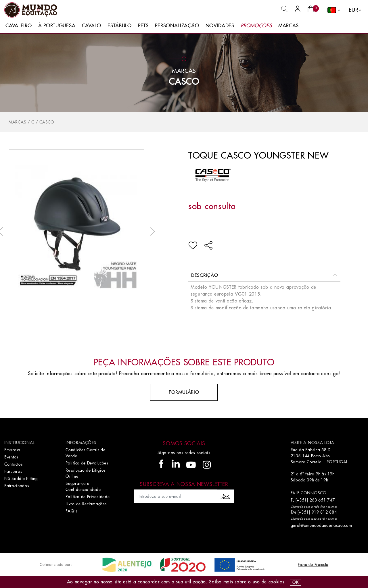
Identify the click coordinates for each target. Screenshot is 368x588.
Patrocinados (17, 486)
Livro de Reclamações (86, 504)
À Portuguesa (57, 26)
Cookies (276, 582)
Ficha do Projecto (313, 565)
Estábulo (120, 26)
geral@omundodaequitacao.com (321, 525)
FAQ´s (72, 511)
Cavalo (92, 26)
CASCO (184, 82)
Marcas (289, 26)
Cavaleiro (19, 26)
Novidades (220, 26)
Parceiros (13, 471)
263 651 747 (322, 500)
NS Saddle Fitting (21, 479)
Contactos (13, 464)
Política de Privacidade (88, 497)
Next (151, 232)
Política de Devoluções (87, 463)
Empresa (12, 450)
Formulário (184, 392)
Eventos (11, 457)
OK (295, 582)
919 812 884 (324, 512)
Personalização (177, 26)
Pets (143, 26)
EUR (353, 10)
